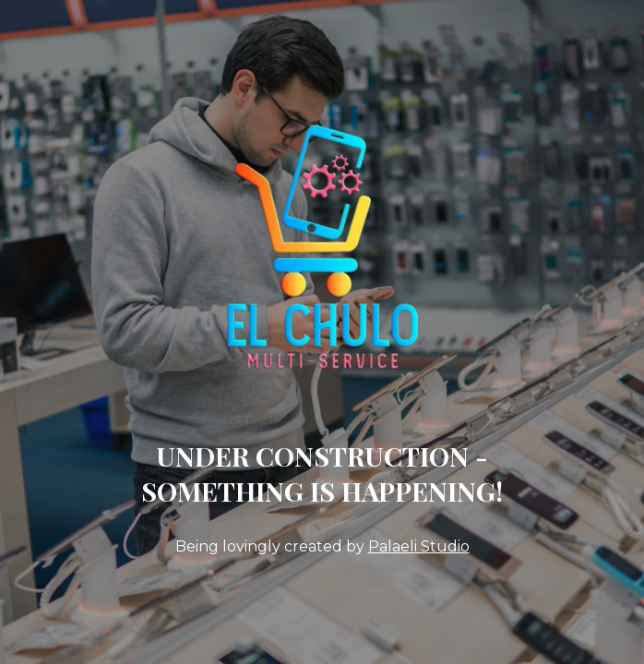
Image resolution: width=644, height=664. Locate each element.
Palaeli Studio (419, 546)
